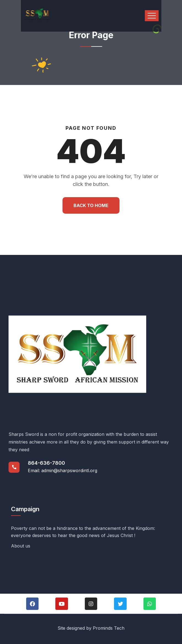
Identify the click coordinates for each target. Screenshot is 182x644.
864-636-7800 (46, 463)
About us (21, 546)
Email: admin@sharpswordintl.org (63, 470)
